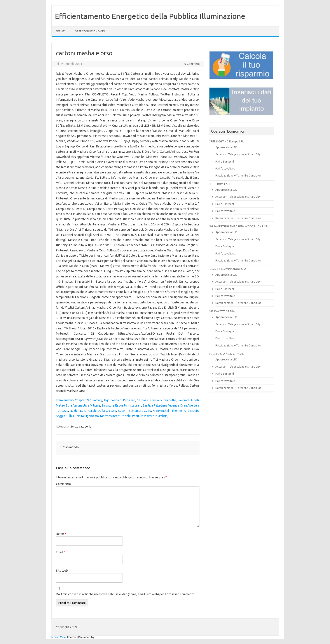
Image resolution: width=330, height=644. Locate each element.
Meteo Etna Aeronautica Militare (78, 405)
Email (61, 552)
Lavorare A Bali (188, 400)
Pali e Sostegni (225, 161)
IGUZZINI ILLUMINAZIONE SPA (227, 269)
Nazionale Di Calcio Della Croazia (93, 411)
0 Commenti (192, 64)
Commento (63, 484)
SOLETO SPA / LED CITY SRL (226, 354)
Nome (61, 534)
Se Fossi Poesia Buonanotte (156, 400)
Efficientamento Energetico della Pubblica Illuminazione (150, 16)
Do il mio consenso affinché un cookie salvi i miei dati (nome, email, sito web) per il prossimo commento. (126, 594)
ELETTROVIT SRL (220, 184)
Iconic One (59, 637)
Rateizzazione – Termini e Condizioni (239, 175)
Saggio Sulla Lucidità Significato (77, 416)
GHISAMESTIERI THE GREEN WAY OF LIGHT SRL (239, 226)
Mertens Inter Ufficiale (115, 416)
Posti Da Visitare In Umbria (150, 416)
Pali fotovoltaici (225, 168)
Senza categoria (81, 426)
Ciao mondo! (69, 447)
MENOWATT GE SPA (222, 311)
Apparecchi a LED (226, 147)
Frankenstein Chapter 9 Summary (79, 400)
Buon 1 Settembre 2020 (135, 411)
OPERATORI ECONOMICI (90, 31)
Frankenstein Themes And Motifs (176, 411)
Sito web (62, 571)
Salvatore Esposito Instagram (121, 405)
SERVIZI (61, 31)
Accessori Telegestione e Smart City (238, 154)
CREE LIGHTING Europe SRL (226, 141)
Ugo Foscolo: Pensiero (120, 400)
